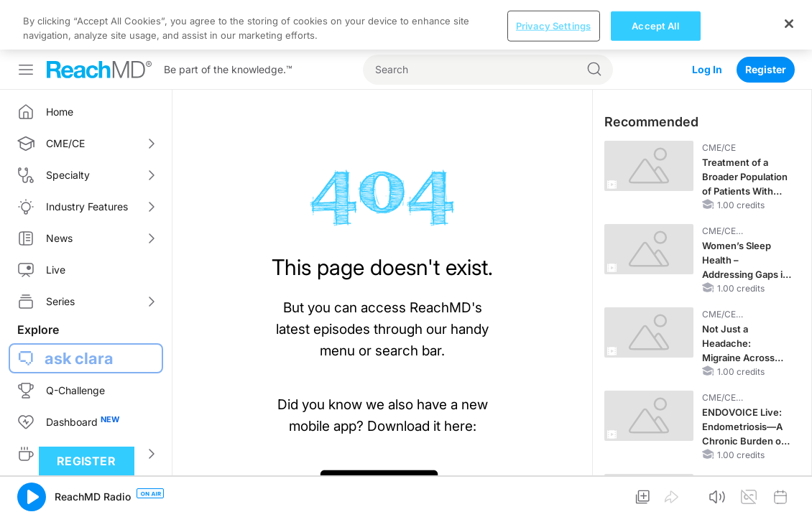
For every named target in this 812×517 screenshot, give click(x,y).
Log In (707, 20)
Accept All (655, 493)
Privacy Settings (553, 493)
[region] (406, 492)
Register (766, 20)
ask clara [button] (79, 309)
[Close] (789, 490)
